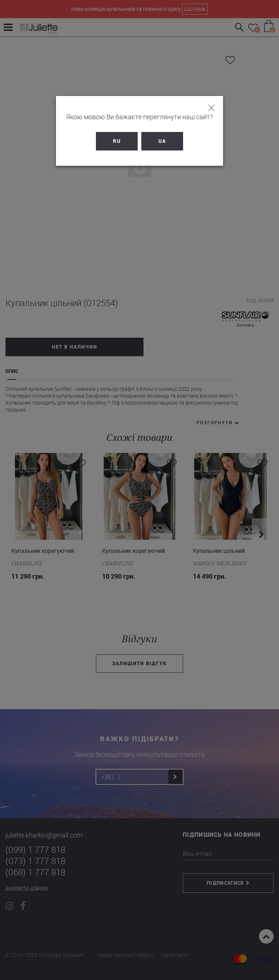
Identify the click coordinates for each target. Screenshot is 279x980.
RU (117, 141)
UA (162, 141)
